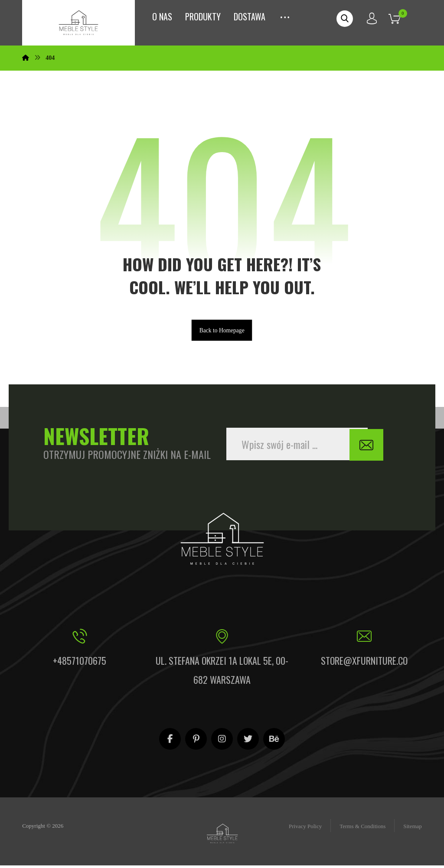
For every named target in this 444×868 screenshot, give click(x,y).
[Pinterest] (196, 741)
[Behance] (274, 741)
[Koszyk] (401, 18)
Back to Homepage (222, 332)
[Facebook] (170, 741)
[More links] (285, 14)
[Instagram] (222, 741)
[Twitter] (248, 741)
